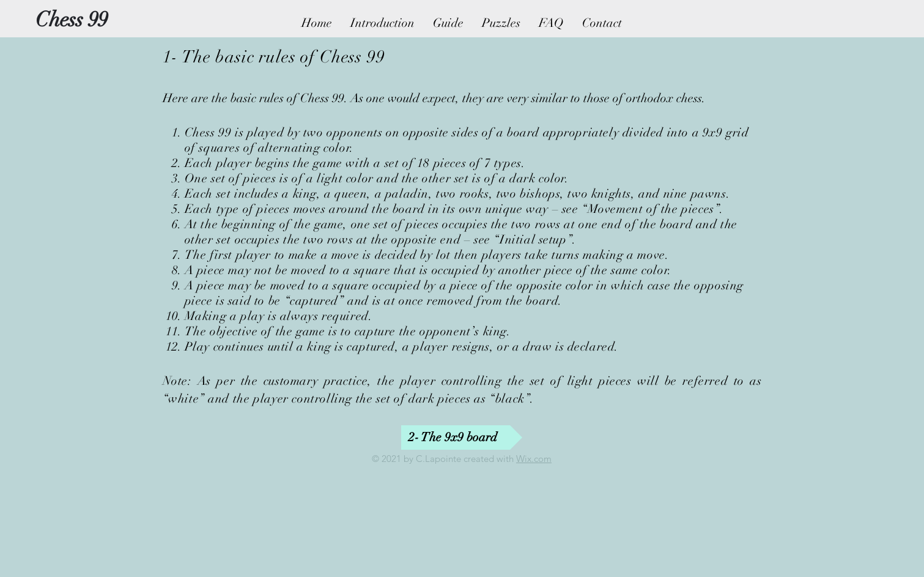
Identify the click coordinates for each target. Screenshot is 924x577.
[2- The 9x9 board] (462, 437)
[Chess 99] (71, 20)
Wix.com (534, 459)
